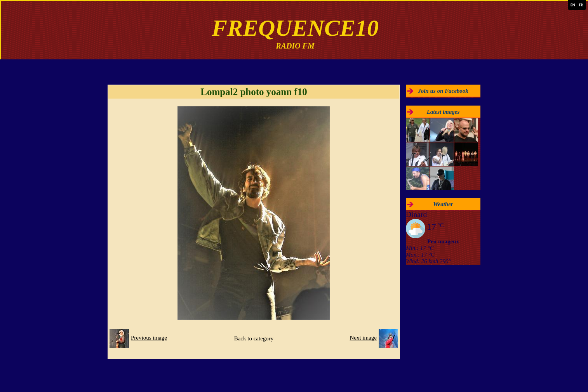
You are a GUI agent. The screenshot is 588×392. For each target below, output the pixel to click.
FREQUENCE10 (295, 28)
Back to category (254, 338)
